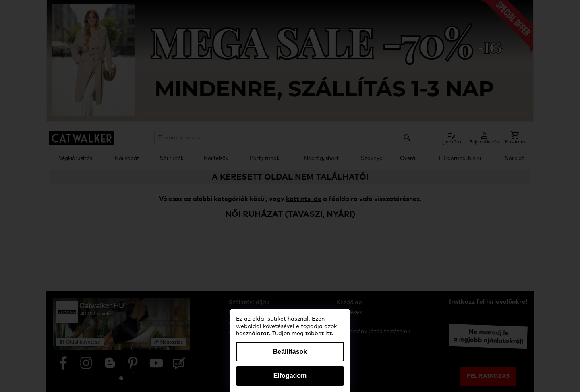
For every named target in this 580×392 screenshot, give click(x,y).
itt (329, 334)
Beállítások (290, 352)
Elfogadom (290, 376)
